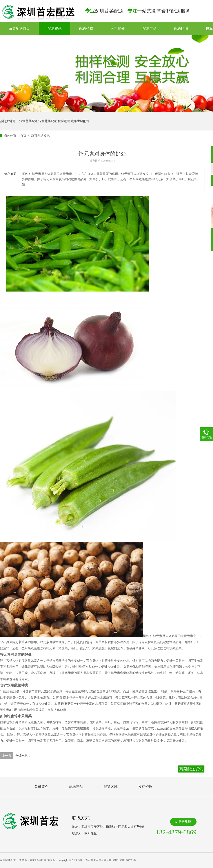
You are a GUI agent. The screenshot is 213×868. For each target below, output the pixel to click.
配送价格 (86, 28)
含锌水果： (23, 756)
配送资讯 (55, 28)
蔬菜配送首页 (19, 28)
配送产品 (149, 28)
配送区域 (181, 28)
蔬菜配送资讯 (40, 136)
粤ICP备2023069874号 (42, 860)
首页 (23, 136)
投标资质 (145, 787)
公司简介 (118, 28)
